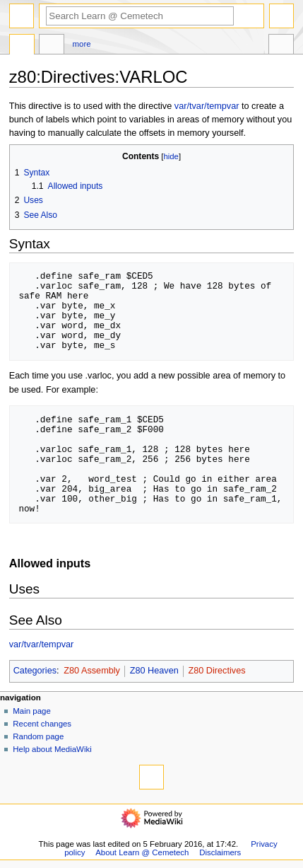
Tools (281, 46)
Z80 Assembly (92, 671)
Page (22, 46)
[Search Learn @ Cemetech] (140, 16)
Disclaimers (220, 852)
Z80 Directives (216, 671)
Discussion (52, 46)
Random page (38, 736)
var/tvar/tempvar (207, 106)
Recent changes (42, 724)
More (82, 44)
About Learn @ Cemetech (142, 852)
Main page (32, 711)
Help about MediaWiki (52, 749)
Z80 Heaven (154, 671)
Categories (35, 671)
